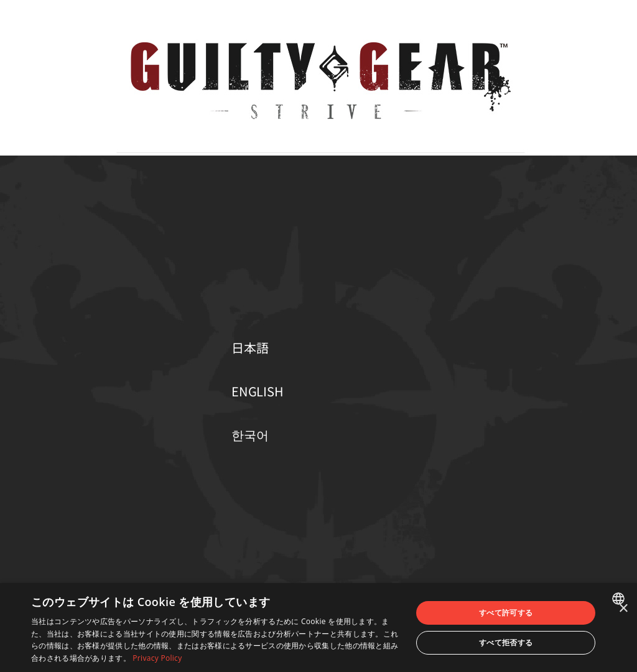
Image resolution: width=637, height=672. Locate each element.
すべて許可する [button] (506, 613)
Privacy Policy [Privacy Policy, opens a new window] (157, 658)
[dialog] (318, 628)
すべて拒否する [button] (506, 642)
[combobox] (620, 599)
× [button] (623, 609)
